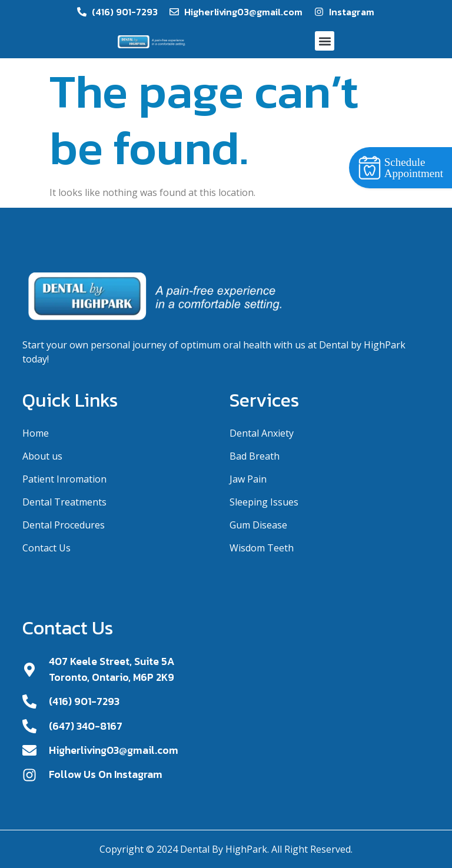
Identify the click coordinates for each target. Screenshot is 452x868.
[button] (325, 41)
